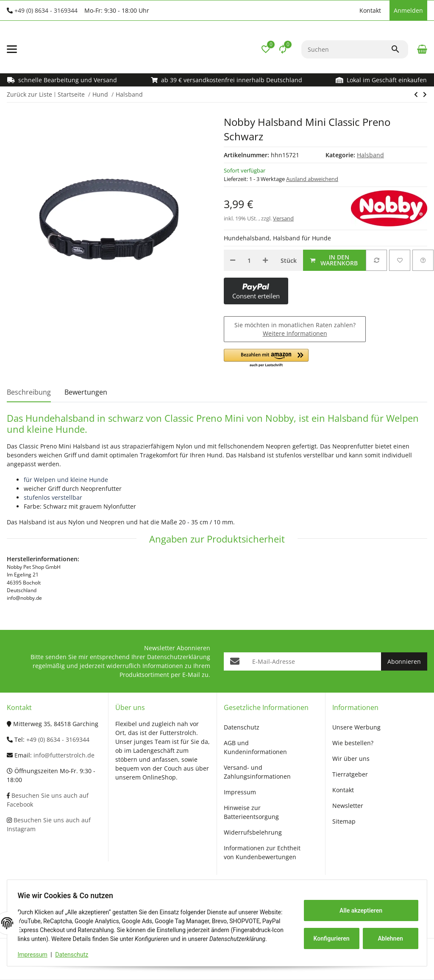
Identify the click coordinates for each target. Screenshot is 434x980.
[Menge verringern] (233, 260)
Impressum (36, 955)
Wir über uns (351, 759)
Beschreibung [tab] (29, 392)
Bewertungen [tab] (86, 392)
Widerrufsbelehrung (253, 832)
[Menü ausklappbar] (12, 49)
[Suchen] (346, 49)
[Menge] (249, 260)
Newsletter (348, 806)
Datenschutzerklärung (179, 657)
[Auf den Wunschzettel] (400, 260)
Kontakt (370, 10)
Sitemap (344, 821)
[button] (351, 11)
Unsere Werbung (356, 727)
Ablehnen (387, 934)
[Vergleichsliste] (283, 49)
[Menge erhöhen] (265, 260)
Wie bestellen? (353, 743)
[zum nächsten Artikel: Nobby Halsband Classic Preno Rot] (416, 95)
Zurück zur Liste (29, 94)
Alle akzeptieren (357, 906)
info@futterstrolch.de (64, 755)
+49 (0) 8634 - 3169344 (46, 10)
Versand (283, 218)
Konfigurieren (329, 934)
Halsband (370, 155)
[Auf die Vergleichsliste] (376, 260)
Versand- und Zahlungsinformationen (257, 772)
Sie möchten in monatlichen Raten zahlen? (295, 329)
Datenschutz (75, 955)
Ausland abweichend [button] (312, 179)
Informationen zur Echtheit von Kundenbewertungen (262, 852)
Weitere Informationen (295, 333)
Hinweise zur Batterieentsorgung (251, 812)
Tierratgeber (350, 774)
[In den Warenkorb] (334, 260)
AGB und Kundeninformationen (255, 747)
